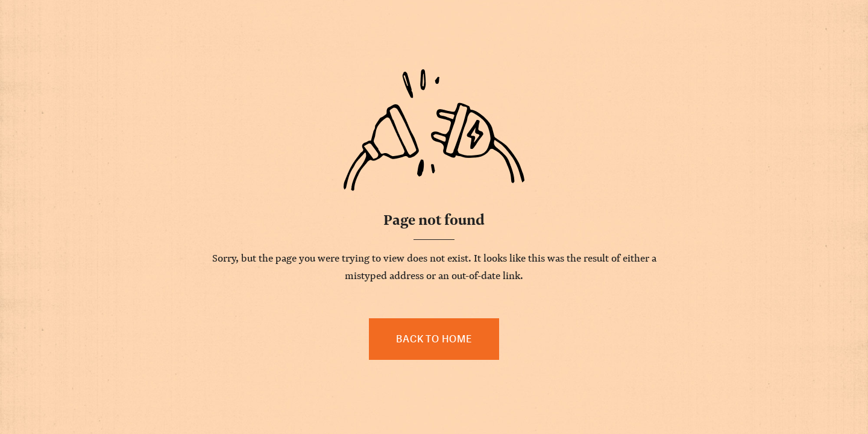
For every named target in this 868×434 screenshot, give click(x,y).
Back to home (434, 339)
